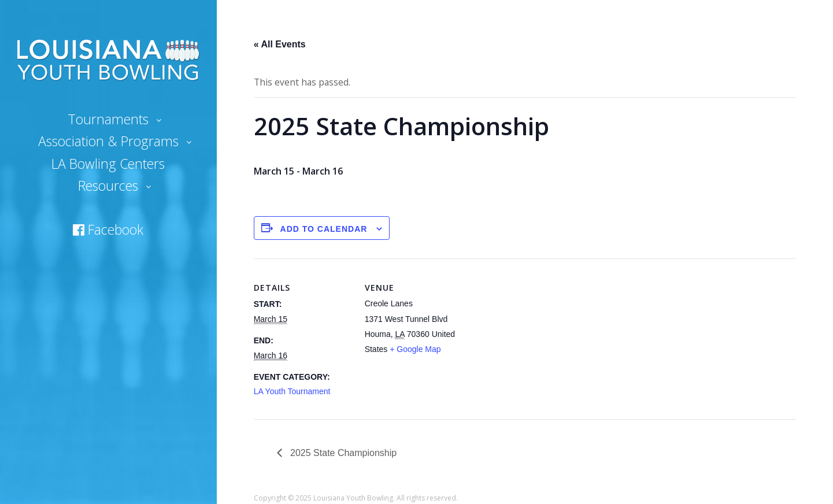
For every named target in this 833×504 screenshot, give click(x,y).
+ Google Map (415, 349)
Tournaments (108, 119)
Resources (108, 186)
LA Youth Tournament (292, 391)
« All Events (280, 44)
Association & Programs (108, 141)
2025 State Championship (343, 453)
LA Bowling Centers (108, 164)
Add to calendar (324, 229)
